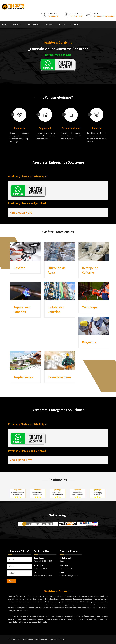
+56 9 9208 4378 (54, 16)
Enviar (11, 581)
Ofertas (62, 25)
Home (4, 25)
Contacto (75, 25)
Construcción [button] (32, 25)
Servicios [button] (16, 25)
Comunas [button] (49, 25)
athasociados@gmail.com (104, 16)
